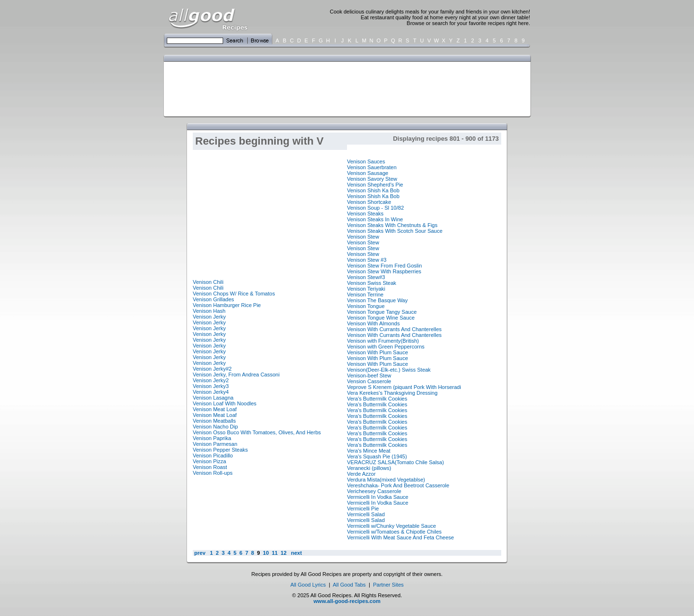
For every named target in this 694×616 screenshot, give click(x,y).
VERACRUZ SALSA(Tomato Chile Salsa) (395, 462)
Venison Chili (208, 282)
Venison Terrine (365, 295)
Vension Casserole (369, 381)
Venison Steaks (365, 214)
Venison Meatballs (214, 421)
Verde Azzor (361, 474)
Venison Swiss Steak (372, 283)
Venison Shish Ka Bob (373, 190)
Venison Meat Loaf (215, 409)
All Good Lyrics (308, 585)
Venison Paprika (212, 438)
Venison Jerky (209, 317)
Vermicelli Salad (366, 514)
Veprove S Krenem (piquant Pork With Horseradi (404, 387)
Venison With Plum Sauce (378, 352)
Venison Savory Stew (372, 179)
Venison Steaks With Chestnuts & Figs (392, 225)
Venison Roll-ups (213, 473)
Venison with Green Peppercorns (386, 347)
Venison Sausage (368, 173)
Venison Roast (210, 467)
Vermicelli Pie (363, 509)
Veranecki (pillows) (369, 468)
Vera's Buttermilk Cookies (377, 399)
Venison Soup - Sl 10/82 (375, 208)
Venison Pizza (209, 461)
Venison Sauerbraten (372, 167)
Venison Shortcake (369, 202)
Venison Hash (209, 311)
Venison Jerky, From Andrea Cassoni (236, 375)
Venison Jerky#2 (212, 369)
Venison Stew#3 (366, 277)
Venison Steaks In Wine (375, 219)
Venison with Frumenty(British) (383, 341)
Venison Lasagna (213, 398)
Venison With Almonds (373, 323)
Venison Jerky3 (211, 386)
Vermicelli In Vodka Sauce (378, 497)
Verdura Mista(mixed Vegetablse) (386, 480)
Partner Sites (388, 585)
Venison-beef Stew (369, 375)
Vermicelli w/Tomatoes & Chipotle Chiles (394, 532)
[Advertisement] (345, 88)
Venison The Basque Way (377, 300)
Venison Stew (363, 237)
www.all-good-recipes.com (347, 601)
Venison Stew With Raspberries (384, 271)
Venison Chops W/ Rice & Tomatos (234, 294)
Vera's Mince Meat (369, 451)
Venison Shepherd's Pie (375, 185)
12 (283, 553)
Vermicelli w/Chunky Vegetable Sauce (392, 526)
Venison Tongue (366, 306)
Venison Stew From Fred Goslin (384, 266)
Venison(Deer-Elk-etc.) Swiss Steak (389, 370)
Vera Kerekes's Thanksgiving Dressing (392, 393)
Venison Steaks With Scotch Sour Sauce (395, 231)
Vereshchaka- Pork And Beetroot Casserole (398, 485)
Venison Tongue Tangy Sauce (382, 312)
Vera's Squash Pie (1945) (377, 456)
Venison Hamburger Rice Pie (227, 305)
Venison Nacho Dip (215, 427)
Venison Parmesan (215, 444)
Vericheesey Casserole (374, 491)
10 (266, 553)
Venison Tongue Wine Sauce (381, 318)
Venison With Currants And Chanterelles (394, 329)
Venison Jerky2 (211, 380)
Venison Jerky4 (211, 392)
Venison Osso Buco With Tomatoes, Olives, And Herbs (257, 432)
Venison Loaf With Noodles (225, 403)
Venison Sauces (366, 161)
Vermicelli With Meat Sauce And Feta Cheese (400, 537)
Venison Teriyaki (366, 289)
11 (275, 553)
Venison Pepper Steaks (220, 450)
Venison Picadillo (213, 455)
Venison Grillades (214, 299)
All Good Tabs (349, 585)
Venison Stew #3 (367, 260)
